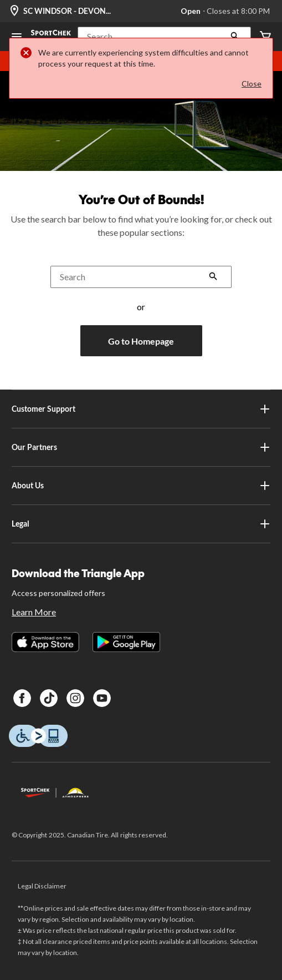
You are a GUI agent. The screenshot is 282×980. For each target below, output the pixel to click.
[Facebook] (22, 698)
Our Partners (141, 447)
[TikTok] (49, 698)
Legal (141, 524)
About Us (141, 486)
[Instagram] (75, 698)
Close (252, 84)
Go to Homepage (141, 341)
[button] (164, 37)
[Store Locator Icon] (14, 11)
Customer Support (141, 409)
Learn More (34, 612)
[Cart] (265, 37)
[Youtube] (102, 698)
